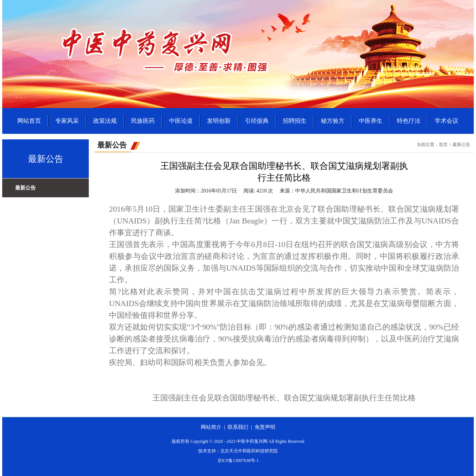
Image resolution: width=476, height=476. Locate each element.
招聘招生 (295, 121)
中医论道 (181, 121)
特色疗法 (409, 121)
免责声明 (265, 427)
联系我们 (238, 427)
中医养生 (371, 121)
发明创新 (219, 121)
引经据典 (257, 121)
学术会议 (447, 121)
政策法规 (105, 121)
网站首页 (29, 121)
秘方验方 (333, 121)
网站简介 (211, 427)
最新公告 (25, 188)
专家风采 (67, 121)
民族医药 (143, 121)
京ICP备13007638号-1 (238, 461)
